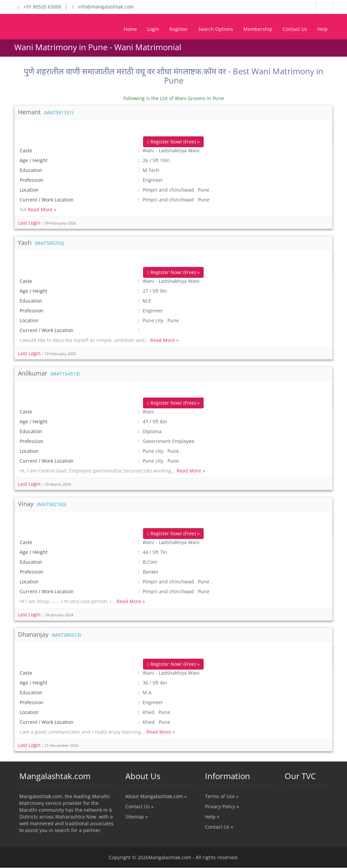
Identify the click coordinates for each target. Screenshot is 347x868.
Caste (26, 150)
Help (322, 29)
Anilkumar (49, 373)
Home (130, 29)
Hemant (46, 112)
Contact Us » (139, 807)
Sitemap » (137, 817)
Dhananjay (49, 635)
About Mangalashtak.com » (156, 797)
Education (31, 170)
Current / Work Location (47, 200)
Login (153, 29)
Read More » (42, 209)
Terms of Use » (222, 797)
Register (179, 29)
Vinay (42, 504)
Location (29, 190)
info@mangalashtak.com (103, 7)
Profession (32, 180)
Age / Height (34, 160)
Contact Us (295, 29)
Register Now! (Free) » (173, 142)
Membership (258, 29)
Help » (212, 817)
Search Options (216, 29)
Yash (41, 243)
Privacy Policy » (222, 807)
